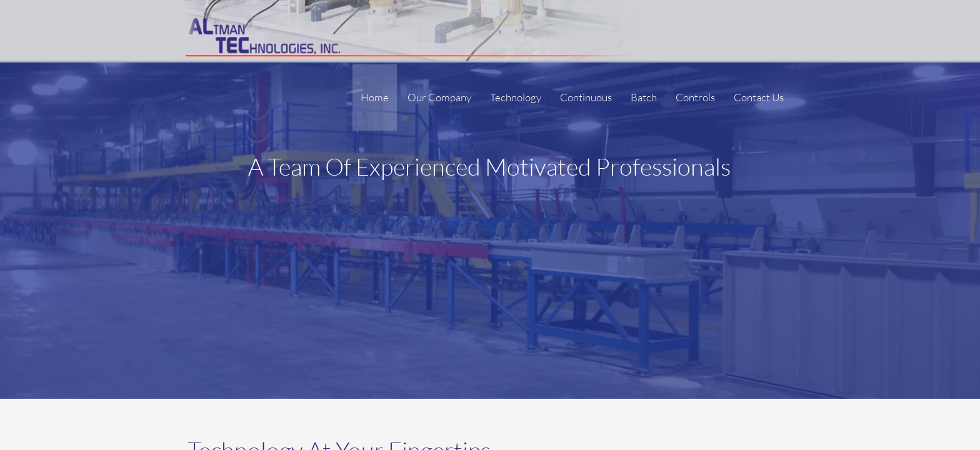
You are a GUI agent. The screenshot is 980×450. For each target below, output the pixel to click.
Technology (516, 97)
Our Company (439, 97)
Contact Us (759, 97)
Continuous (586, 97)
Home (375, 97)
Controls (695, 97)
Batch (644, 97)
